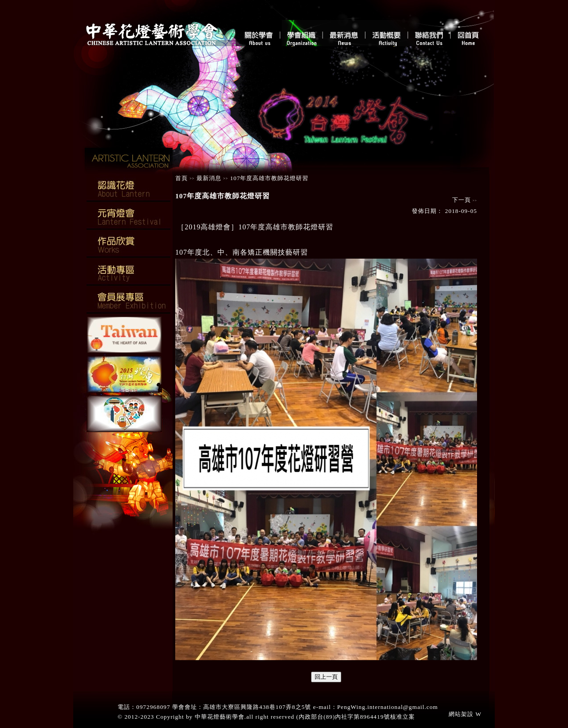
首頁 (181, 178)
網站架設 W (465, 714)
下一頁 (462, 200)
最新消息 (209, 178)
